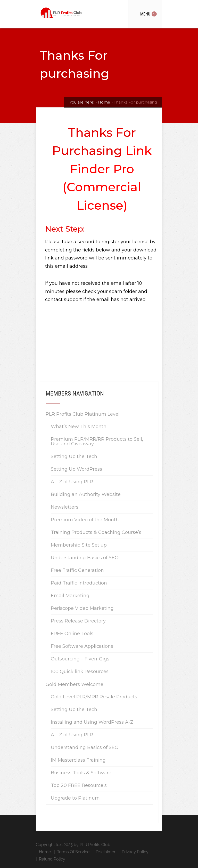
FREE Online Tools (72, 634)
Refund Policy (52, 859)
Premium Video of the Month (85, 520)
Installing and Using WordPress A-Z (92, 722)
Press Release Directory (78, 621)
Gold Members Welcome (75, 684)
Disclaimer (106, 852)
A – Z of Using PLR (72, 482)
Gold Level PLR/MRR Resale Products (94, 697)
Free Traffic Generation (77, 570)
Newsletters (65, 507)
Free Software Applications (82, 646)
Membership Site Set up (79, 545)
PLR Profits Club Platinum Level (83, 414)
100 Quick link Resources (80, 672)
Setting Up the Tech (74, 456)
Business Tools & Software (81, 773)
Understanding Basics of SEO (85, 558)
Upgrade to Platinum (75, 798)
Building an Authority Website (86, 494)
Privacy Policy (135, 852)
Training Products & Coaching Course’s (96, 532)
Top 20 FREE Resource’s (79, 785)
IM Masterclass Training (78, 760)
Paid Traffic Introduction (79, 583)
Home (45, 852)
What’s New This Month (79, 427)
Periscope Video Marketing (82, 608)
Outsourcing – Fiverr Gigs (80, 659)
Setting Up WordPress (76, 469)
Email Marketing (70, 596)
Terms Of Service (73, 852)
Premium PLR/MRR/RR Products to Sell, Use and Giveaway (97, 441)
